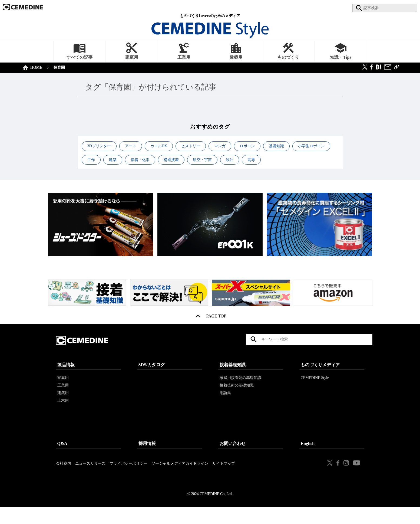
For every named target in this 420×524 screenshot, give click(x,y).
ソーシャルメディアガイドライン (180, 475)
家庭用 (63, 389)
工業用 (63, 397)
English (308, 455)
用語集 (225, 404)
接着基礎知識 (233, 376)
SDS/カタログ (152, 376)
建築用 (63, 404)
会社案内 (64, 475)
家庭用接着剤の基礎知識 (240, 389)
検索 (254, 345)
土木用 (63, 412)
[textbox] (309, 345)
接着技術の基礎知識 (237, 397)
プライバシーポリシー (128, 475)
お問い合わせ (233, 455)
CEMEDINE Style (315, 389)
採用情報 (147, 455)
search (358, 8)
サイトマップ (224, 475)
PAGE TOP (216, 317)
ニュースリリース (90, 475)
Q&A (62, 455)
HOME (35, 68)
